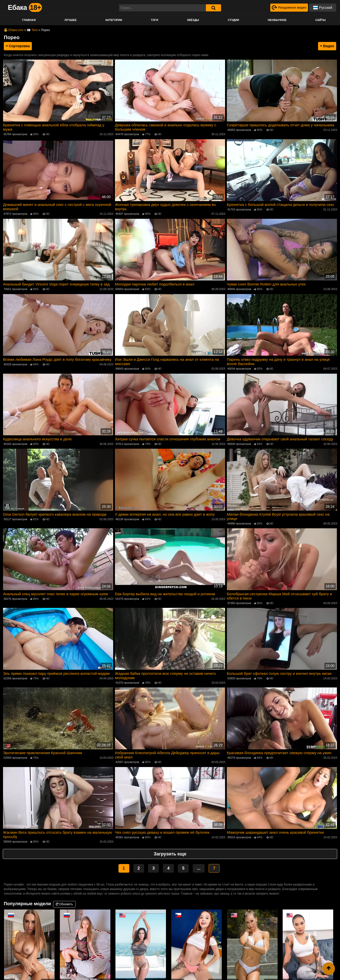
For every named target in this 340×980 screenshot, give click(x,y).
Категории (114, 20)
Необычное (277, 20)
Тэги (154, 20)
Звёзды (193, 20)
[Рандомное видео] (289, 8)
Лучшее (70, 20)
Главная (29, 20)
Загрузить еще (170, 851)
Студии (233, 20)
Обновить (64, 902)
